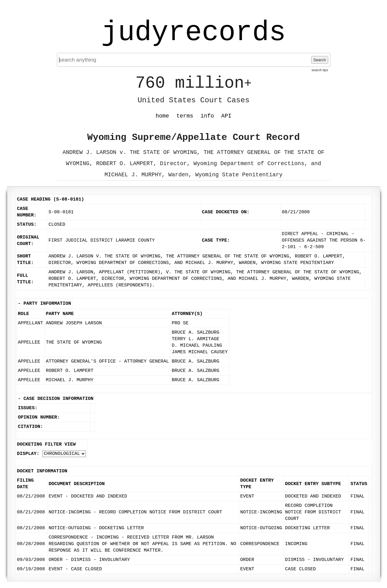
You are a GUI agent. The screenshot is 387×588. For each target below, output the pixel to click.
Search (320, 60)
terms (185, 116)
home (162, 116)
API (226, 116)
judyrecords (193, 33)
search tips (320, 70)
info (207, 116)
